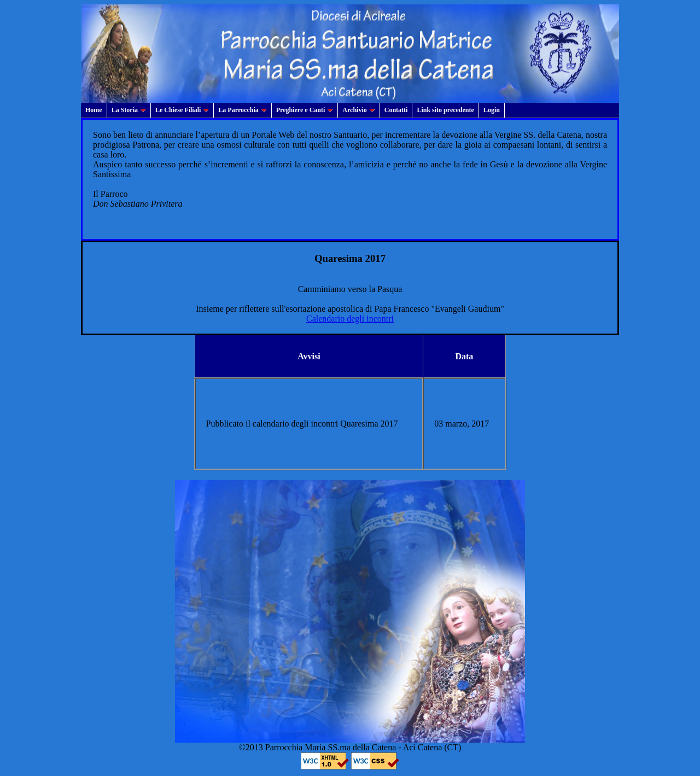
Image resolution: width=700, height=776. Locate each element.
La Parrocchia (242, 110)
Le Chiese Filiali (182, 110)
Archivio (358, 110)
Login (492, 110)
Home (94, 110)
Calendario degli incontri (350, 319)
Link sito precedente (445, 110)
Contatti (396, 110)
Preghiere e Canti (305, 110)
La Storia (129, 110)
